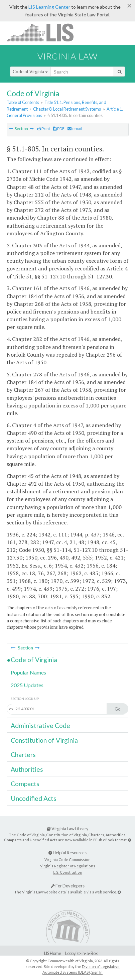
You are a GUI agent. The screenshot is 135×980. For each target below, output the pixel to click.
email (75, 129)
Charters (23, 755)
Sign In (97, 972)
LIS (44, 32)
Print (44, 129)
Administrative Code (40, 725)
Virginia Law (67, 56)
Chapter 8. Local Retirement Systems (67, 109)
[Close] (129, 6)
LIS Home (53, 953)
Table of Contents (23, 102)
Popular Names (28, 672)
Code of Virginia (30, 72)
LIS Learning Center (49, 7)
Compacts (25, 784)
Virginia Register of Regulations (68, 866)
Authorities (27, 769)
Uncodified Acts (34, 798)
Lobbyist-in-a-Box (81, 953)
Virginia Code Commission (67, 860)
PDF (59, 129)
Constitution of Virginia (44, 740)
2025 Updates (27, 685)
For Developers (68, 886)
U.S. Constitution (67, 872)
